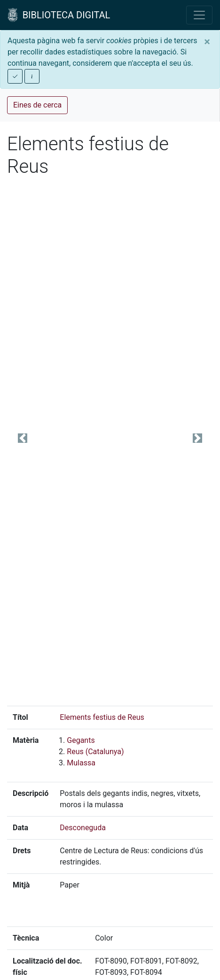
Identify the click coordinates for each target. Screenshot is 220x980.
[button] (23, 438)
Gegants (81, 740)
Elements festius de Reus (102, 717)
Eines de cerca (37, 105)
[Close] (207, 42)
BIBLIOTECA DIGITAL (59, 15)
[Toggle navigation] (199, 15)
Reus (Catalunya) (95, 752)
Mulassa (81, 763)
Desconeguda (83, 828)
